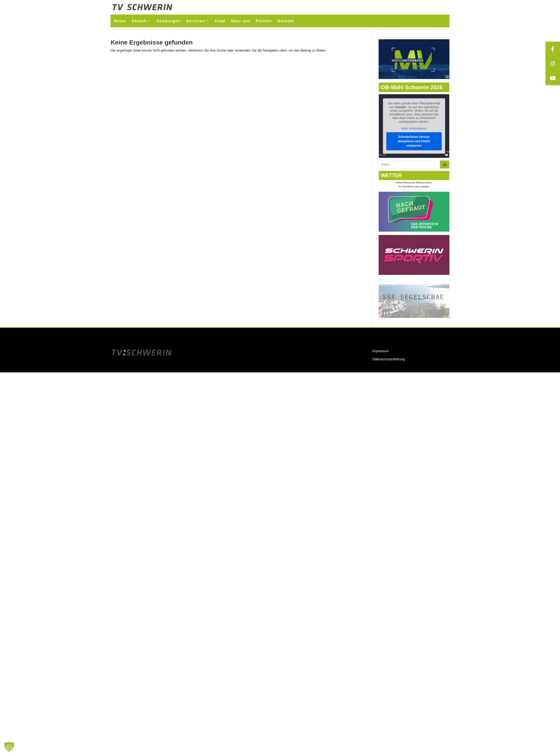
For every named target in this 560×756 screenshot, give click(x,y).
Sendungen (169, 21)
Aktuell (139, 21)
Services (195, 21)
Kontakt (286, 21)
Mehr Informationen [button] (414, 129)
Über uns (241, 21)
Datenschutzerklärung (389, 359)
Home (120, 21)
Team (220, 21)
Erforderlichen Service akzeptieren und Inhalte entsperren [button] (414, 141)
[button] (9, 747)
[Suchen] (445, 164)
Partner (264, 21)
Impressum (381, 351)
